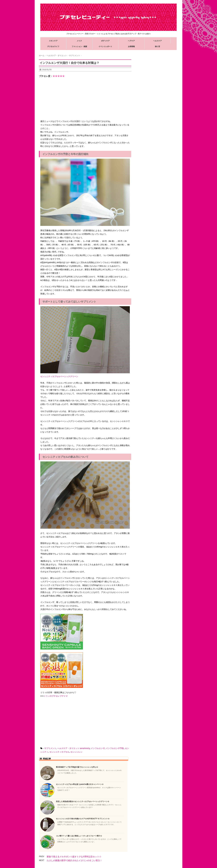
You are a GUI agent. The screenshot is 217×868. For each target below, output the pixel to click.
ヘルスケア (157, 41)
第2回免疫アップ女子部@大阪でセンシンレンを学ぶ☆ (77, 767)
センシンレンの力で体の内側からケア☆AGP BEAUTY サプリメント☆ (83, 819)
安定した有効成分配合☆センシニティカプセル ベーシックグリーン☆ (83, 801)
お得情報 (131, 46)
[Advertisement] (62, 101)
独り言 (157, 46)
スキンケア (53, 41)
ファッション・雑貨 (79, 46)
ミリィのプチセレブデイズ (56, 696)
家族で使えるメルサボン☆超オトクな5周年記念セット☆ (74, 857)
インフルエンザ (98, 748)
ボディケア (105, 41)
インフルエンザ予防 (115, 748)
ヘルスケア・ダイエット (68, 748)
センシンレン (76, 752)
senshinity (85, 748)
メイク (79, 41)
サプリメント (50, 748)
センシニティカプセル (59, 752)
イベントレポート (105, 46)
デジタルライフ (53, 46)
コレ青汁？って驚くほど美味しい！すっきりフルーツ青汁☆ (79, 836)
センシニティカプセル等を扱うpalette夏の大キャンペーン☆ (80, 784)
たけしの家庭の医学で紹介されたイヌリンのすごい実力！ (74, 860)
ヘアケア (131, 41)
